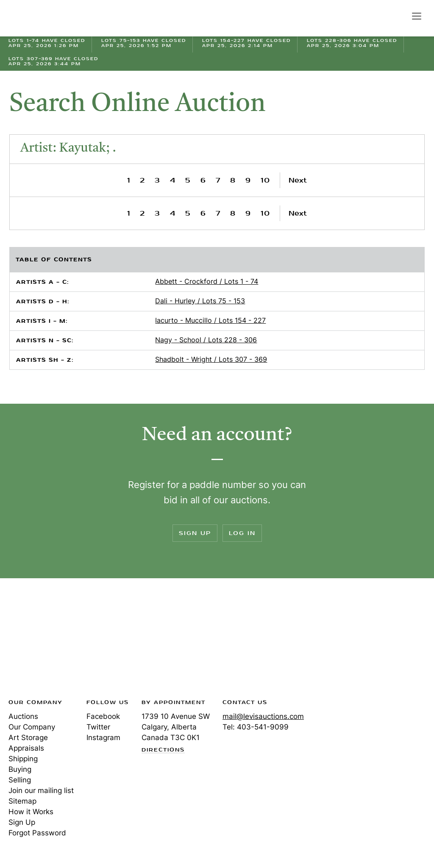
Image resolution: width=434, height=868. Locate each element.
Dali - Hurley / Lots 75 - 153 (200, 301)
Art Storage (28, 738)
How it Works (31, 812)
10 (266, 180)
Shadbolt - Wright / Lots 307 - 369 (211, 359)
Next (298, 180)
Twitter (98, 727)
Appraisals (26, 748)
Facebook (103, 716)
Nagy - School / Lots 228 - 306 (206, 340)
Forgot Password (37, 833)
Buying (20, 769)
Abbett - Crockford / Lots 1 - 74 (207, 281)
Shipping (23, 759)
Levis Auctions (38, 18)
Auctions (23, 716)
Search (398, 16)
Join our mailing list (41, 790)
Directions (163, 750)
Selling (20, 780)
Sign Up (195, 533)
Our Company (32, 727)
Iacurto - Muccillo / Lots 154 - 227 (210, 320)
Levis (36, 641)
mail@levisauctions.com (263, 716)
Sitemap (22, 801)
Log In (242, 533)
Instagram (103, 738)
